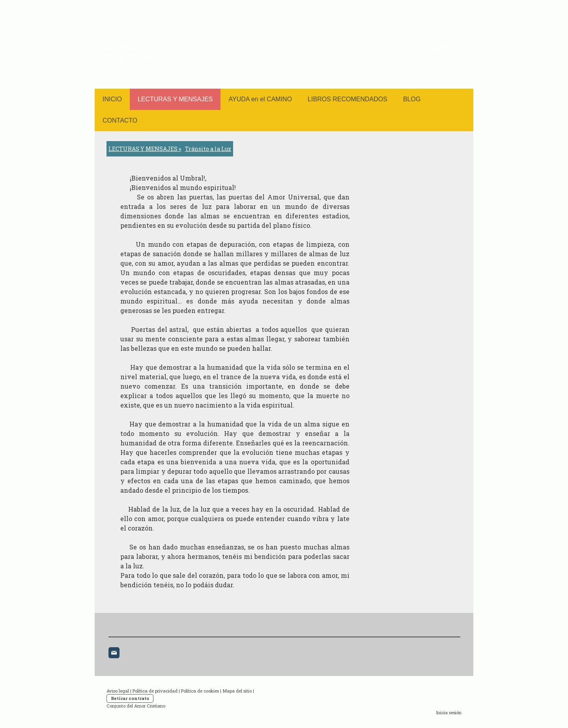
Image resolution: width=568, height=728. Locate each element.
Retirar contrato (130, 698)
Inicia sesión (449, 712)
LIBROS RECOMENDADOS (348, 99)
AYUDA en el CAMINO (260, 99)
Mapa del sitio (237, 691)
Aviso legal (118, 691)
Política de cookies (200, 691)
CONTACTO (120, 120)
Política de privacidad (155, 691)
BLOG (412, 99)
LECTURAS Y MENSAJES (175, 99)
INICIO (112, 99)
